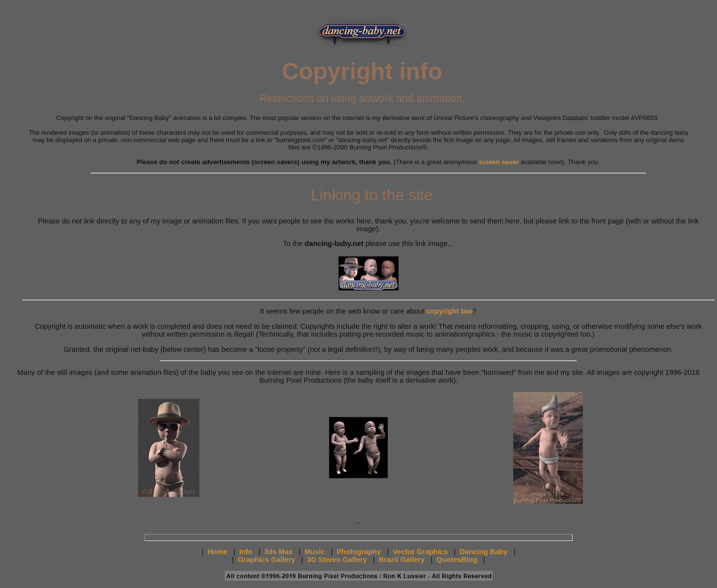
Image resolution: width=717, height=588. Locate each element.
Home (218, 552)
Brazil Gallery (402, 560)
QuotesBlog (457, 560)
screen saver (499, 162)
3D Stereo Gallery (337, 560)
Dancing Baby (484, 552)
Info (246, 552)
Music (315, 552)
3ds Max (279, 552)
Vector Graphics (420, 552)
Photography (358, 552)
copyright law (449, 311)
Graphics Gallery (267, 560)
